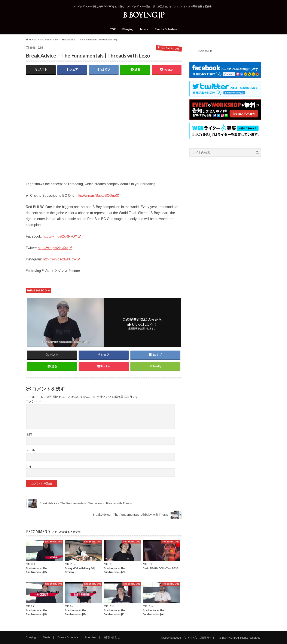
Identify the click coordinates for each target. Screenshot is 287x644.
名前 (29, 434)
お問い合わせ (112, 637)
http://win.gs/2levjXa (53, 248)
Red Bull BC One (40, 291)
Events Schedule (166, 29)
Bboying (128, 29)
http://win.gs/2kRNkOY (60, 236)
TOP (113, 29)
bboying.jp (205, 50)
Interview (91, 637)
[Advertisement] (225, 196)
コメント (34, 401)
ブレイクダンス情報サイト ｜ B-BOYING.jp (209, 638)
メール (30, 450)
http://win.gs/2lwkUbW (60, 259)
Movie (144, 29)
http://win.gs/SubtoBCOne (96, 196)
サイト (30, 466)
